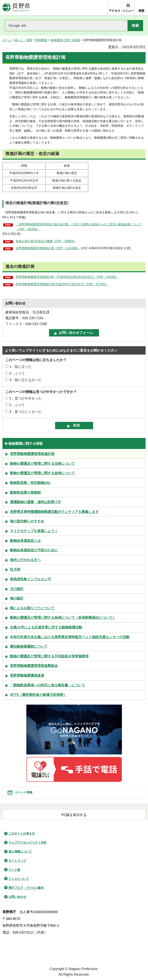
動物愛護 (41, 40)
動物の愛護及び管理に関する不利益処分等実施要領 (49, 656)
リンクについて (19, 879)
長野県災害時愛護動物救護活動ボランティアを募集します (54, 512)
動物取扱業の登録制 (25, 492)
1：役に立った (20, 367)
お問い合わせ (17, 897)
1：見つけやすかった (26, 398)
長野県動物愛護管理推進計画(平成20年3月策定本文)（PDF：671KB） (62, 284)
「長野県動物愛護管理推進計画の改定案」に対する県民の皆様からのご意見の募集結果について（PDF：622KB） (79, 227)
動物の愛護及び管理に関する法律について (42, 463)
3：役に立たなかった (26, 380)
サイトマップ (17, 861)
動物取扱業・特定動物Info (30, 483)
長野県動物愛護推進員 (27, 675)
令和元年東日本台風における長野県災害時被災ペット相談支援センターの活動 (70, 637)
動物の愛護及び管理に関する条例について (42, 473)
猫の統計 (17, 598)
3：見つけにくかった (26, 412)
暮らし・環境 (23, 40)
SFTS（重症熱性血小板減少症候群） (38, 695)
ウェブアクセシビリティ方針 (28, 843)
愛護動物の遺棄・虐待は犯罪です (36, 502)
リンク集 (14, 870)
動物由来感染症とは (25, 541)
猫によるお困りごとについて (32, 608)
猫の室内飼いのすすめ (27, 521)
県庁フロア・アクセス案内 (26, 888)
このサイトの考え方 (22, 834)
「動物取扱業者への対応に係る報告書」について (48, 685)
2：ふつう (17, 373)
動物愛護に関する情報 (65, 40)
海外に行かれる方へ (25, 560)
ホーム (7, 40)
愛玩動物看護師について (29, 646)
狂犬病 (15, 569)
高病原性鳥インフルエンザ (30, 579)
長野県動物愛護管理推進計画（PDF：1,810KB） (48, 248)
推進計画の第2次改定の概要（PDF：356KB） (46, 241)
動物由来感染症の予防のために (34, 550)
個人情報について (20, 852)
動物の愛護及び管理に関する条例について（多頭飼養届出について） (63, 617)
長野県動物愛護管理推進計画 (32, 454)
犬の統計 (17, 589)
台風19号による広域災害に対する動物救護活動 (46, 627)
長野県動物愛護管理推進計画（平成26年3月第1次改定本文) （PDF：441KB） (67, 277)
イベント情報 (24, 792)
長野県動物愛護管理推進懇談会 (34, 666)
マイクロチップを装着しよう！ (34, 531)
